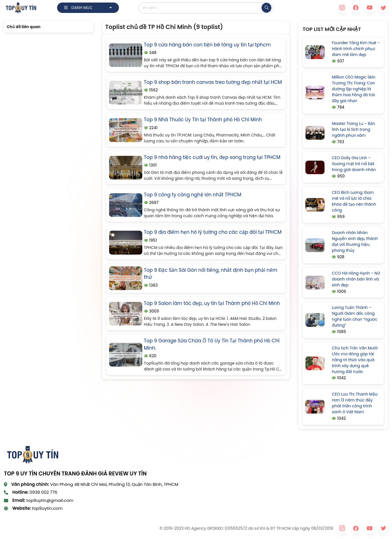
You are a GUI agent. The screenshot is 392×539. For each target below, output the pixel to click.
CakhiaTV (35, 528)
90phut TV (110, 528)
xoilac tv (68, 528)
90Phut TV (14, 528)
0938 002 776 (43, 492)
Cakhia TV (88, 528)
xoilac (52, 528)
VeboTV (130, 528)
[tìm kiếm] (266, 8)
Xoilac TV (148, 528)
